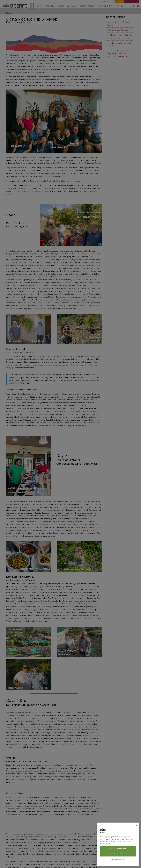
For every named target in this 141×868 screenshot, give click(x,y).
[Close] (136, 826)
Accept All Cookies (118, 848)
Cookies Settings (118, 860)
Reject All (118, 854)
